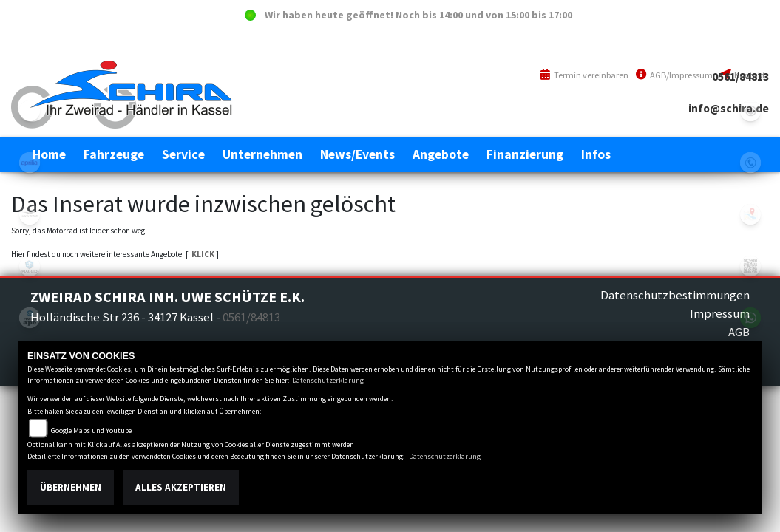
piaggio (30, 266)
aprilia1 (30, 163)
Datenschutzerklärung (328, 380)
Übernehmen (71, 487)
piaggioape (30, 318)
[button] (114, 154)
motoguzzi (30, 214)
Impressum (720, 313)
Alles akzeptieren (181, 487)
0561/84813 (740, 76)
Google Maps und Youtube (91, 430)
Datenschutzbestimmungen (675, 295)
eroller (30, 111)
